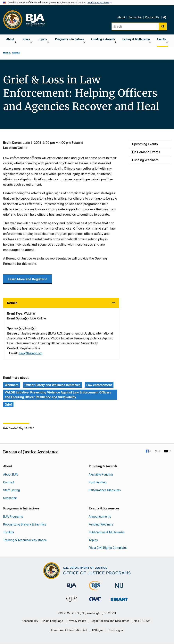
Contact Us (152, 17)
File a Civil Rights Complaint (108, 548)
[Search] (135, 26)
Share (166, 18)
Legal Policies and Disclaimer (110, 621)
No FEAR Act (142, 621)
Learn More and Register (28, 279)
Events (16, 53)
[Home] (35, 20)
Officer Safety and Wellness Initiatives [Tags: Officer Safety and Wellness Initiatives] (52, 385)
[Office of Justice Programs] (13, 20)
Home (7, 53)
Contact (8, 482)
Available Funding (101, 474)
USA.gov (98, 630)
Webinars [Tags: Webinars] (12, 385)
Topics (93, 540)
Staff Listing (11, 490)
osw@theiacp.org (31, 353)
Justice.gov (116, 630)
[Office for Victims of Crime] (95, 599)
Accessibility (30, 621)
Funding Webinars (101, 524)
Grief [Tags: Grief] (8, 404)
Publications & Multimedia (107, 532)
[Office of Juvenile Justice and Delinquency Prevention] (71, 600)
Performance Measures (105, 490)
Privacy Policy (77, 621)
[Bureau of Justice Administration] (72, 584)
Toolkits (9, 532)
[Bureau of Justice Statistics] (95, 588)
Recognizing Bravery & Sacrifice (25, 524)
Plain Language (53, 621)
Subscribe (135, 17)
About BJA (10, 474)
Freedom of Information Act (69, 630)
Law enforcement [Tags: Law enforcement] (99, 385)
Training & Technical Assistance (25, 540)
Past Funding (98, 482)
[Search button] (163, 26)
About (121, 17)
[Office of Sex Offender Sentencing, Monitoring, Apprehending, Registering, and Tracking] (119, 598)
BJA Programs (13, 517)
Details (12, 303)
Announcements (100, 517)
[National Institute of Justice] (119, 584)
